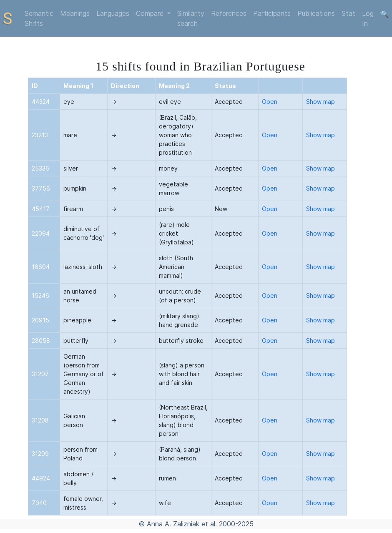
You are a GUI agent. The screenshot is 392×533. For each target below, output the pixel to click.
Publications (316, 13)
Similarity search (191, 18)
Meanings (75, 13)
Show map (320, 102)
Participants (272, 13)
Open (270, 102)
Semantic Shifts (39, 18)
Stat (348, 13)
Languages (113, 13)
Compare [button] (151, 13)
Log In (368, 18)
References (229, 13)
